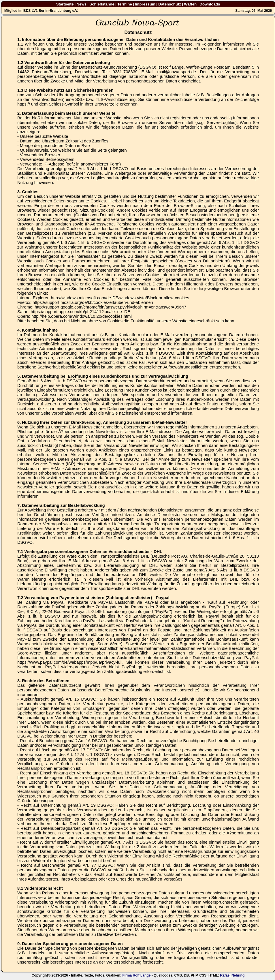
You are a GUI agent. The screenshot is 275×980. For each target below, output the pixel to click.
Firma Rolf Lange (136, 975)
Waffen (190, 4)
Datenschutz (170, 4)
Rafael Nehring (232, 975)
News (81, 4)
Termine (125, 4)
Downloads (210, 4)
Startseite (65, 4)
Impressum (145, 4)
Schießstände (102, 4)
